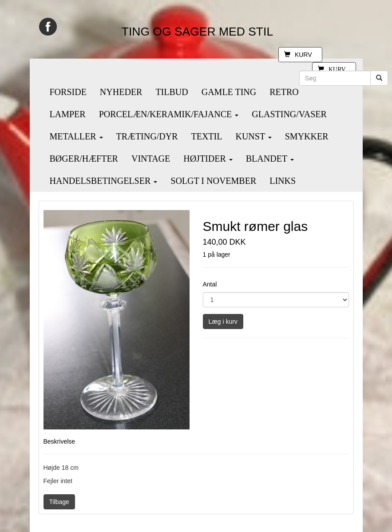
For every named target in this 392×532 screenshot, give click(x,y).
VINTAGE (151, 159)
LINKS (283, 181)
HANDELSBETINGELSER (104, 181)
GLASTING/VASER (289, 114)
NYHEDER (121, 92)
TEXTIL (206, 136)
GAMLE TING (229, 92)
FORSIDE (68, 92)
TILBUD (172, 92)
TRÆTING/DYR (147, 136)
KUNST (253, 136)
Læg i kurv (223, 322)
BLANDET (270, 159)
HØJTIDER (208, 159)
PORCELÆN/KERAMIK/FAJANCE (169, 114)
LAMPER (68, 114)
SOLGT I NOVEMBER (213, 181)
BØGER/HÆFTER (84, 159)
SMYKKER (307, 136)
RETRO (284, 92)
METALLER (76, 136)
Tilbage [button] (59, 502)
